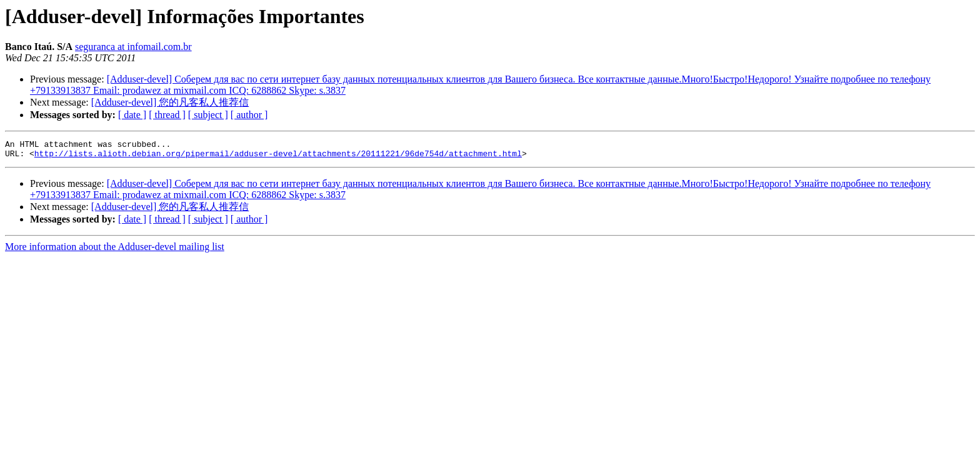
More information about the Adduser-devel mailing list (115, 250)
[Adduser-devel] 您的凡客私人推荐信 (170, 102)
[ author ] (249, 115)
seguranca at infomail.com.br (133, 47)
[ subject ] (208, 115)
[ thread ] (167, 115)
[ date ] (132, 115)
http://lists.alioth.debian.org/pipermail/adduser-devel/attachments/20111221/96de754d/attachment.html (278, 157)
